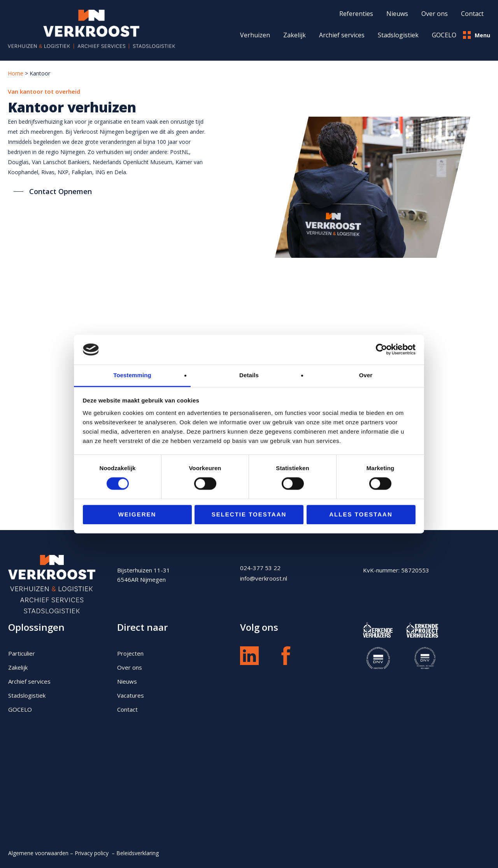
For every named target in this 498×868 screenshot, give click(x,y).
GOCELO (444, 35)
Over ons (130, 667)
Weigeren (137, 515)
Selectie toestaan (249, 515)
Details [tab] (249, 375)
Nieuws (127, 681)
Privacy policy (92, 853)
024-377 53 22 (260, 568)
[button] (53, 191)
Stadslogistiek (398, 35)
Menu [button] (477, 35)
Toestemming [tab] (132, 375)
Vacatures (131, 695)
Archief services (342, 35)
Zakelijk (295, 35)
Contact (127, 709)
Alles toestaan (361, 515)
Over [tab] (366, 375)
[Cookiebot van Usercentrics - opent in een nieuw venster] (381, 350)
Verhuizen (255, 35)
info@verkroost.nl (264, 578)
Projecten (130, 653)
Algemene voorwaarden (38, 853)
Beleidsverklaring (138, 853)
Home (16, 73)
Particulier (22, 653)
